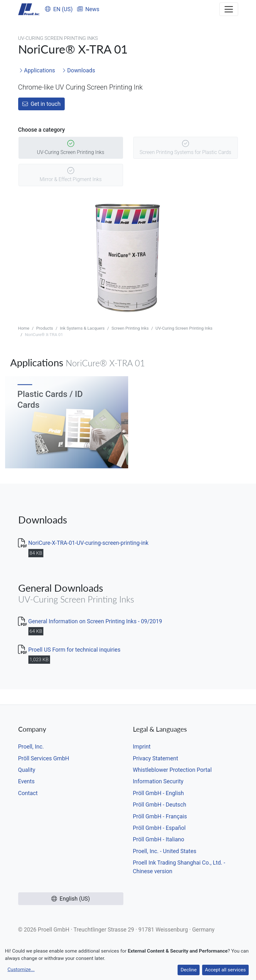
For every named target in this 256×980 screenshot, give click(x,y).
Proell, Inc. (31, 747)
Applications (37, 70)
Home (24, 328)
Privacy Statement (156, 758)
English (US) (71, 899)
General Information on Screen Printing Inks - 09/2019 (95, 621)
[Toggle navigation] (229, 9)
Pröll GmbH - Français (160, 816)
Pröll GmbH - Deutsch (160, 805)
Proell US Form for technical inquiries (74, 650)
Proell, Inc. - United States (165, 851)
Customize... (21, 969)
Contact (28, 793)
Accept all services (225, 970)
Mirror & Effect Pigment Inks (70, 175)
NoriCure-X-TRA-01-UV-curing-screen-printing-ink (88, 543)
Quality (27, 770)
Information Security (158, 781)
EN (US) (59, 9)
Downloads (79, 70)
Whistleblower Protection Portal (172, 770)
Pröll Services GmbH (44, 758)
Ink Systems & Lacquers (82, 328)
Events (26, 781)
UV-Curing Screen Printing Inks (71, 148)
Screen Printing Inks (130, 328)
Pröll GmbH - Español (159, 828)
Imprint (142, 747)
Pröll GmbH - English (158, 793)
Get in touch (41, 104)
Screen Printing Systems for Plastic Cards (186, 148)
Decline (188, 970)
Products (44, 328)
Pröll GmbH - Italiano (159, 839)
